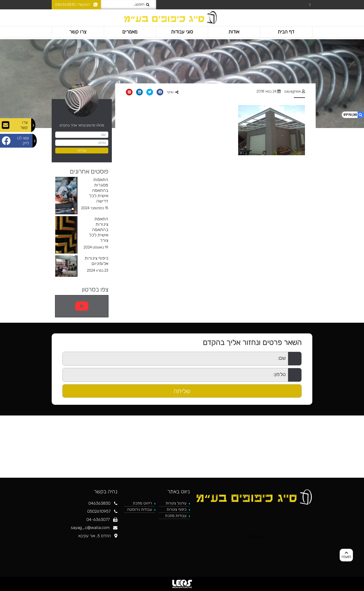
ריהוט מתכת (142, 503)
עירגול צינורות (176, 503)
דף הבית (286, 32)
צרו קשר (78, 32)
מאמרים (130, 32)
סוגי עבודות (182, 32)
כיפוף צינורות (177, 509)
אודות (234, 32)
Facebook (254, 536)
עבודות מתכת (176, 516)
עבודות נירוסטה (139, 509)
